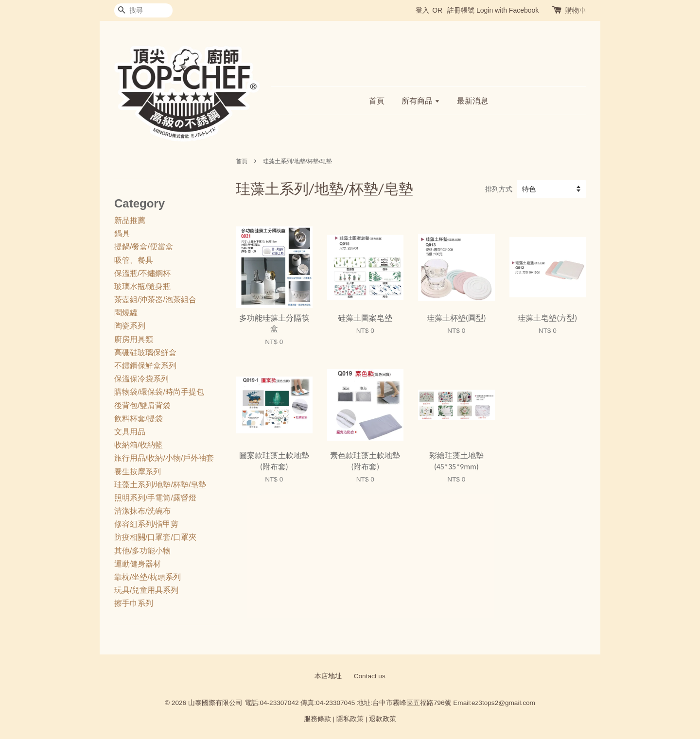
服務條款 (317, 719)
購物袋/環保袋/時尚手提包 (159, 392)
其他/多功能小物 (142, 551)
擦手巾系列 (134, 603)
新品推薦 (130, 220)
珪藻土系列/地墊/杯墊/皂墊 (160, 485)
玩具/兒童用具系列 (146, 590)
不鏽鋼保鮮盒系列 (145, 366)
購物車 (576, 10)
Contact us (370, 676)
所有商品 (421, 101)
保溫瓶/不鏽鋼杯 (142, 273)
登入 (422, 10)
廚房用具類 (134, 339)
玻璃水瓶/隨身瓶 (142, 286)
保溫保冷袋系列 (141, 379)
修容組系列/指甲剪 (146, 524)
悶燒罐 (126, 313)
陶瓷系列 (130, 326)
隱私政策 (350, 719)
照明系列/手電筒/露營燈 (155, 498)
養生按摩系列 (138, 472)
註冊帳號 (461, 10)
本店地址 (328, 676)
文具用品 (130, 432)
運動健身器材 (138, 564)
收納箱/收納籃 (139, 445)
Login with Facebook (507, 10)
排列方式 (499, 189)
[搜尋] (143, 10)
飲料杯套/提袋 (139, 419)
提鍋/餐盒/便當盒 (144, 247)
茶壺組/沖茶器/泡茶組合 (155, 300)
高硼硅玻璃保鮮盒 (145, 352)
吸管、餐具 (134, 260)
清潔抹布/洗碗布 (142, 511)
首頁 (377, 101)
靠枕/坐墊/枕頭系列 (148, 577)
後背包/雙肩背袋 (142, 405)
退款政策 (383, 719)
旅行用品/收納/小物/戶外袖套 (164, 458)
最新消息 (472, 101)
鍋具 (122, 233)
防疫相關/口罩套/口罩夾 (155, 537)
